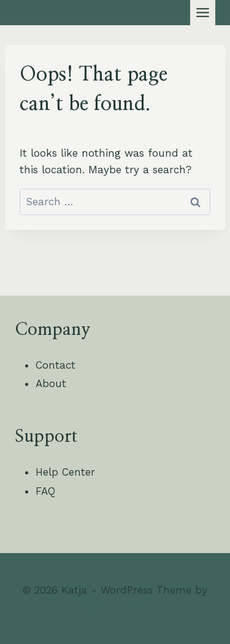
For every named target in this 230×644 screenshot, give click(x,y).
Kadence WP (115, 607)
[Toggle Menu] (203, 13)
